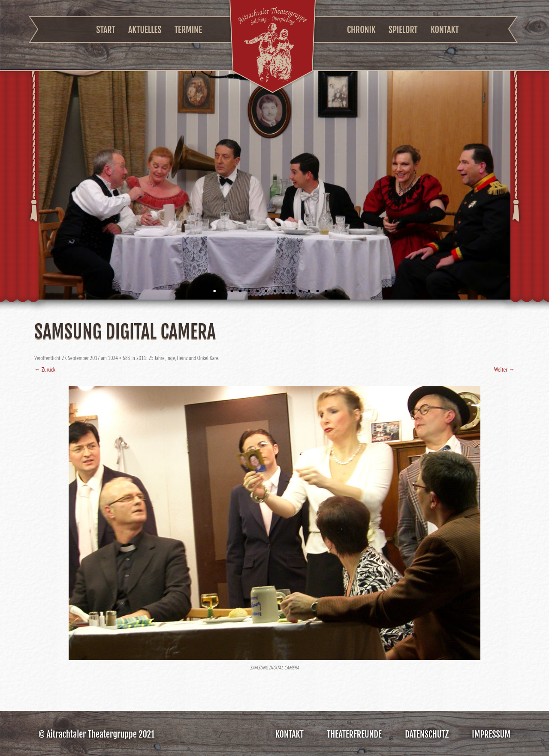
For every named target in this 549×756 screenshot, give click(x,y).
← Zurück (45, 369)
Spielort (403, 30)
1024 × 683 (119, 358)
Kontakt (445, 30)
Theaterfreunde (354, 734)
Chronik (361, 30)
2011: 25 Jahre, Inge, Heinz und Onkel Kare (177, 358)
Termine (188, 30)
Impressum (491, 734)
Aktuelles (145, 30)
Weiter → (504, 369)
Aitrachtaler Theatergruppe (273, 48)
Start (106, 30)
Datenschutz (427, 734)
